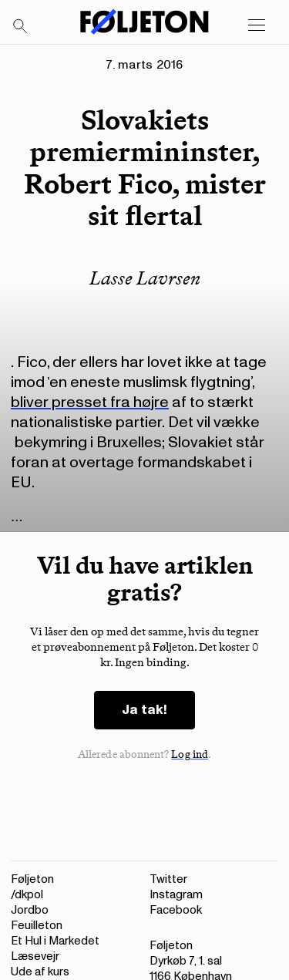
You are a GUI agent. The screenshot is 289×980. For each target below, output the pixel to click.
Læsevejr (35, 956)
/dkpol (27, 895)
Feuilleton (37, 926)
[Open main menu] (257, 25)
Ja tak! (144, 710)
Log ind (190, 754)
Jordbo (30, 910)
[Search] (21, 27)
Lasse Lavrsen (145, 278)
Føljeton (32, 879)
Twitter (168, 879)
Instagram (176, 895)
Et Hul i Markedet (55, 941)
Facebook (176, 910)
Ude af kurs (40, 972)
